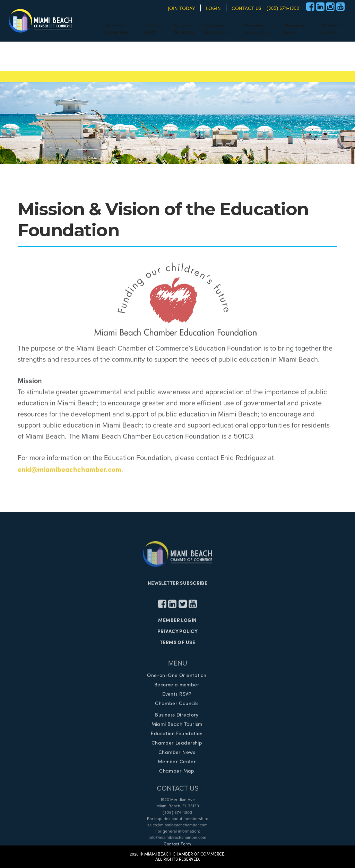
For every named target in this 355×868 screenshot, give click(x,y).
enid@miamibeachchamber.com (70, 471)
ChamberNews (294, 28)
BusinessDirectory (184, 28)
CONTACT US (246, 8)
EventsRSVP (151, 28)
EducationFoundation (216, 28)
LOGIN (213, 8)
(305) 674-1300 (283, 8)
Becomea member (117, 28)
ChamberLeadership (256, 28)
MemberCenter (330, 28)
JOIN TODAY (181, 8)
